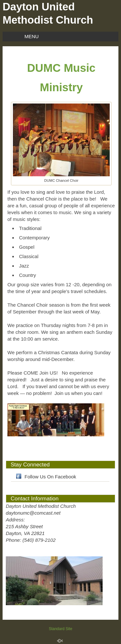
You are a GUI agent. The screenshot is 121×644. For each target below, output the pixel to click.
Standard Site (60, 629)
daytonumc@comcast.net (33, 513)
